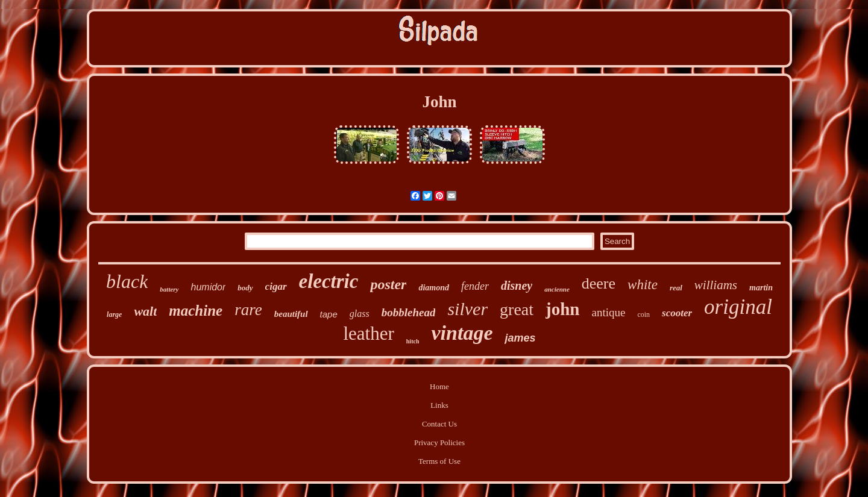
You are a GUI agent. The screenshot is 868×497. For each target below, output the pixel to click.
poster (388, 284)
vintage (462, 333)
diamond (434, 288)
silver (467, 309)
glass (360, 314)
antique (608, 312)
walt (145, 311)
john (562, 309)
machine (196, 311)
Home (439, 386)
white (643, 285)
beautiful (291, 314)
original (738, 307)
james (520, 338)
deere (599, 283)
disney (517, 286)
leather (368, 333)
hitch (413, 341)
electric (329, 281)
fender (475, 286)
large (114, 314)
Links (439, 405)
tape (329, 314)
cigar (276, 286)
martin (761, 288)
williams (716, 285)
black (127, 281)
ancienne (557, 289)
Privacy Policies (439, 442)
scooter (677, 313)
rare (248, 310)
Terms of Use (439, 461)
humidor (209, 287)
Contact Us (439, 424)
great (517, 309)
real (676, 288)
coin (643, 314)
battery (169, 289)
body (245, 288)
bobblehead (409, 312)
